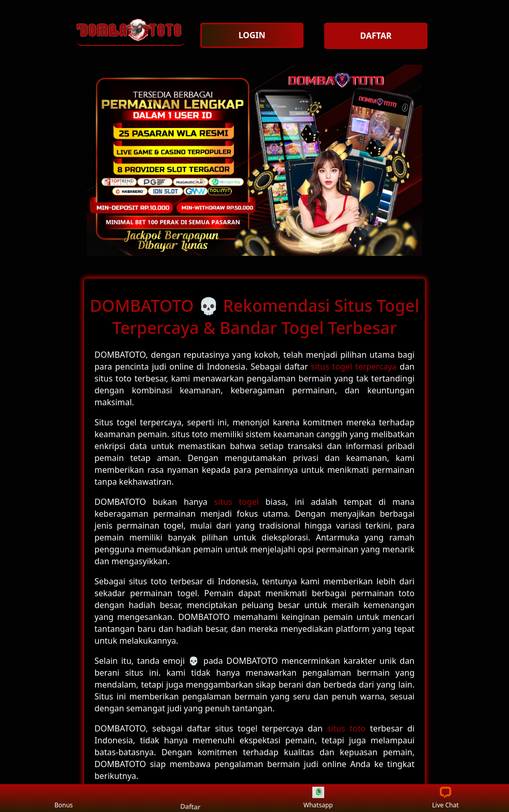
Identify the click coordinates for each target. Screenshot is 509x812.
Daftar (191, 798)
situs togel (237, 502)
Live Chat (445, 798)
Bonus (63, 798)
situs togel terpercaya (354, 367)
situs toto (347, 728)
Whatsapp (318, 798)
